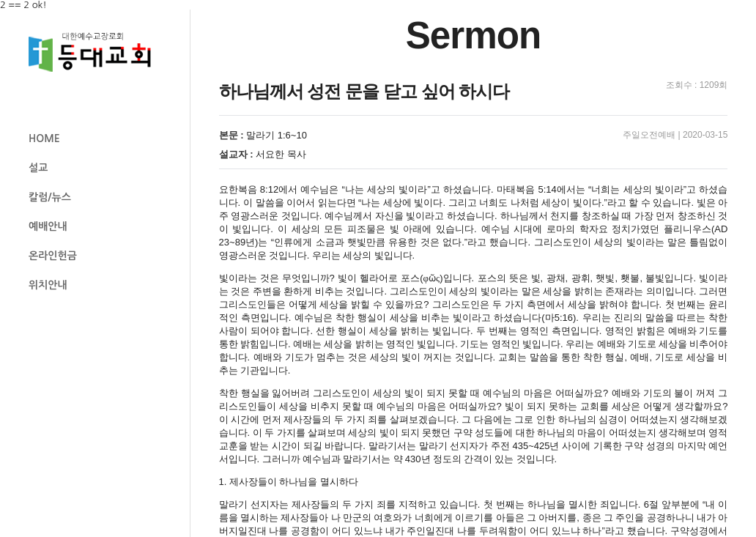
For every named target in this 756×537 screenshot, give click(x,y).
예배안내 (48, 226)
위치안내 (48, 285)
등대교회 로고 (96, 52)
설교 (38, 168)
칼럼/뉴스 (50, 197)
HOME (44, 138)
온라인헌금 (53, 256)
